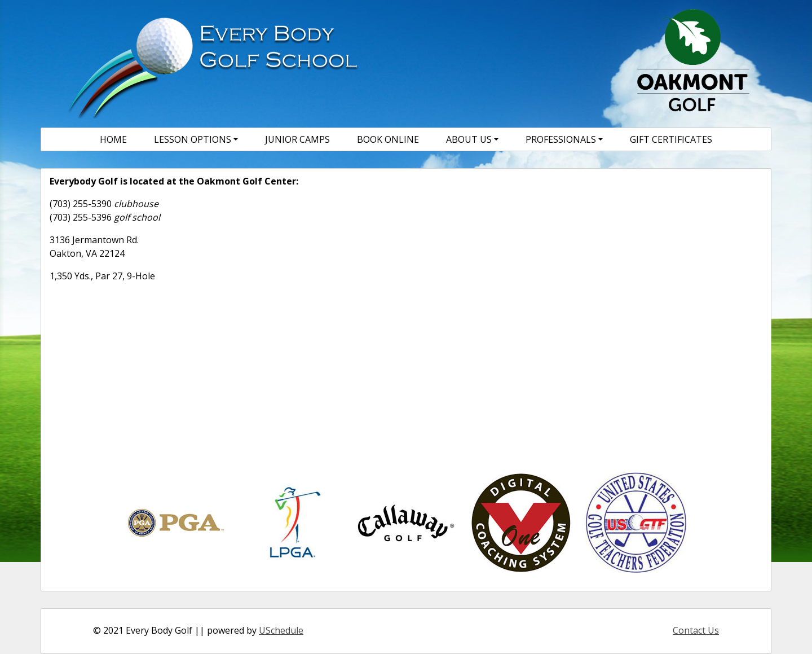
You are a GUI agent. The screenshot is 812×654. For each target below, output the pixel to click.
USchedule (281, 630)
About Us (469, 139)
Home (113, 139)
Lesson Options (193, 139)
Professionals (561, 139)
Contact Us (696, 630)
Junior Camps (297, 139)
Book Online (388, 139)
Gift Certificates (671, 139)
